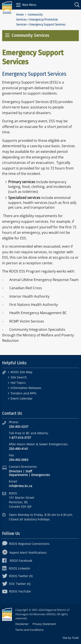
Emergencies (41, 475)
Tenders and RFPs (24, 393)
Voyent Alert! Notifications (24, 553)
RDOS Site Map (21, 372)
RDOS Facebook (17, 561)
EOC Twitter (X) (16, 584)
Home (20, 15)
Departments (18, 475)
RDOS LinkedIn (16, 568)
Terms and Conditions (29, 630)
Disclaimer (22, 624)
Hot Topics (18, 383)
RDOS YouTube (17, 591)
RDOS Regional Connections (26, 544)
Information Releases (26, 388)
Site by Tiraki (71, 638)
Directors (15, 471)
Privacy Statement (44, 624)
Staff (29, 471)
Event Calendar (22, 398)
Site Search (19, 377)
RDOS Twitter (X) (17, 576)
